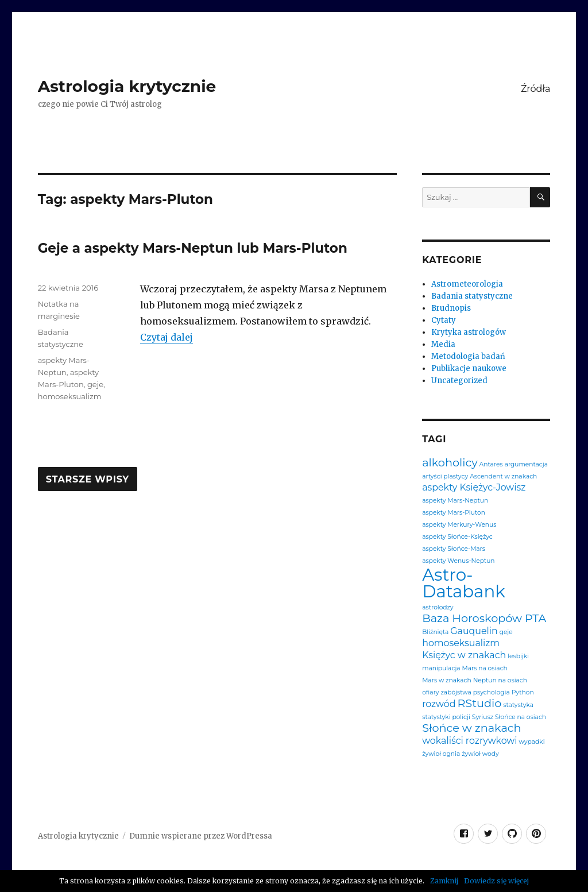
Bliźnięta (435, 633)
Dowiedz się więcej (496, 881)
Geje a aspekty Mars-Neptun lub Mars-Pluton (193, 248)
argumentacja (526, 465)
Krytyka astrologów (469, 332)
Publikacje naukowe (469, 368)
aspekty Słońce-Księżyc (457, 537)
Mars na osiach (485, 669)
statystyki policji (446, 718)
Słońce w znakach (471, 728)
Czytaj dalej (167, 337)
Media (443, 344)
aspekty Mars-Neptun (455, 501)
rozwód (439, 704)
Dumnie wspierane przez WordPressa (201, 836)
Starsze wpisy (88, 480)
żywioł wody (480, 754)
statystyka (518, 706)
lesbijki (518, 657)
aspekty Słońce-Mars (454, 549)
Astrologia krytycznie (127, 86)
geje (95, 384)
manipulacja (441, 669)
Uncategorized (459, 381)
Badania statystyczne (472, 296)
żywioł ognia (441, 754)
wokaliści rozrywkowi (469, 741)
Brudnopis (451, 308)
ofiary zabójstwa (447, 693)
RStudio (479, 703)
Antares (491, 465)
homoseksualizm (70, 396)
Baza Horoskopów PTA (484, 618)
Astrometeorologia (467, 284)
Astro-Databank (464, 583)
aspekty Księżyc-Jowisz (474, 488)
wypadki (532, 742)
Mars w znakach (446, 681)
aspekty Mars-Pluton (454, 513)
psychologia (492, 693)
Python (523, 693)
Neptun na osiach (500, 681)
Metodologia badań (468, 356)
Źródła (535, 89)
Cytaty (444, 320)
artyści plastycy (445, 477)
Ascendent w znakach (503, 477)
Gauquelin (474, 631)
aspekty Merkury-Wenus (459, 525)
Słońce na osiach (521, 718)
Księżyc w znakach (464, 655)
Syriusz (483, 718)
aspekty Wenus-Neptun (458, 561)
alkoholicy (450, 463)
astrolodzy (438, 608)
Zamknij (444, 881)
